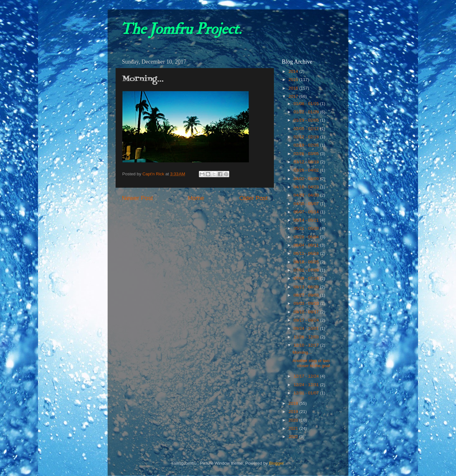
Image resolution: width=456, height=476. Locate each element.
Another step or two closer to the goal (311, 363)
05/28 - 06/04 (307, 237)
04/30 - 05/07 (307, 204)
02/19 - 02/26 (307, 145)
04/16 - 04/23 (307, 187)
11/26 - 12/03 (307, 337)
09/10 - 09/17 (307, 312)
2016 (294, 88)
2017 (294, 96)
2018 (294, 403)
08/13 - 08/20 (307, 287)
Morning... (302, 352)
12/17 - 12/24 (307, 376)
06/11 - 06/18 (307, 253)
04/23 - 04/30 (307, 195)
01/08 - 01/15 (307, 104)
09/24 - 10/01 (307, 328)
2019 (294, 412)
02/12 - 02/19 (307, 137)
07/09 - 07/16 (307, 278)
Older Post (253, 198)
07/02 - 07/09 (307, 270)
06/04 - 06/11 (307, 245)
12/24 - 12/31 (307, 385)
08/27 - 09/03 (307, 295)
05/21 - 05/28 (307, 228)
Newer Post (137, 198)
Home (196, 198)
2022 (294, 437)
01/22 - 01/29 (307, 112)
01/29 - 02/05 (307, 120)
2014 (294, 71)
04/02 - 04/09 (307, 179)
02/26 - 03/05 (307, 154)
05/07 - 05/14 (307, 212)
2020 (294, 420)
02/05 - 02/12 (307, 129)
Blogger (276, 463)
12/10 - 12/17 (307, 345)
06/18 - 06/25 (307, 262)
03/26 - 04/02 (307, 170)
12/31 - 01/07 (307, 393)
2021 (294, 428)
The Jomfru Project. (181, 29)
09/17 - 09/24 (307, 320)
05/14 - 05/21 (307, 220)
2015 (294, 80)
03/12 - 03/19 (307, 162)
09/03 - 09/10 (307, 303)
